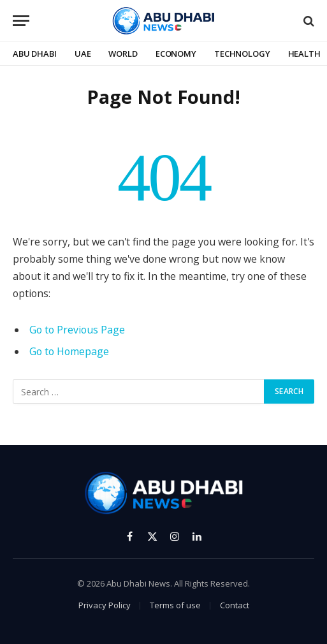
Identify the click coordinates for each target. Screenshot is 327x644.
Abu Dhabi (35, 54)
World (123, 54)
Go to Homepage (69, 351)
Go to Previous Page (77, 330)
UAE (83, 54)
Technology (242, 54)
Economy (176, 54)
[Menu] (21, 21)
